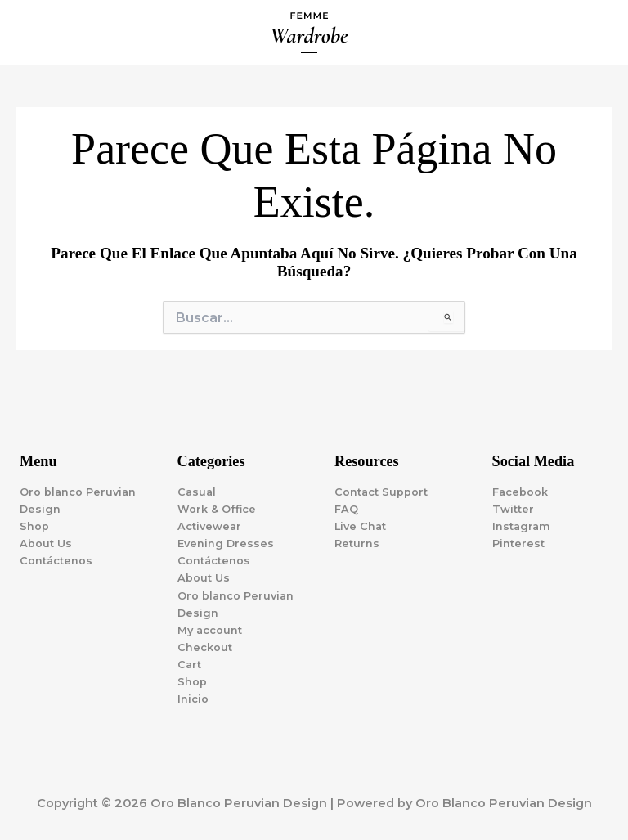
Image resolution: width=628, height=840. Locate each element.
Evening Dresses (226, 544)
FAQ (346, 509)
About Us (46, 544)
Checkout (205, 647)
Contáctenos (56, 561)
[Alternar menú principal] (595, 33)
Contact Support (381, 492)
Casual (197, 492)
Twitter (513, 509)
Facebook (520, 492)
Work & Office (217, 509)
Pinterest (518, 544)
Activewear (209, 526)
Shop (34, 526)
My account (210, 630)
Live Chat (360, 526)
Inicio (193, 699)
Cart (189, 665)
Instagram (521, 526)
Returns (357, 544)
